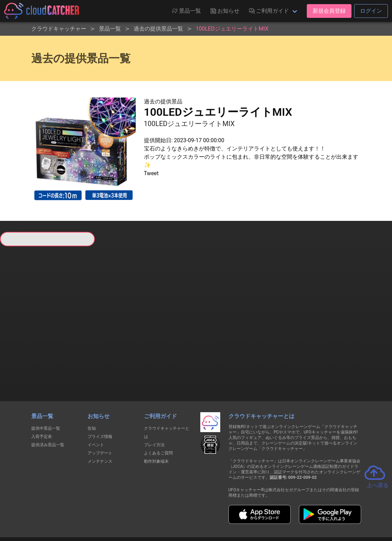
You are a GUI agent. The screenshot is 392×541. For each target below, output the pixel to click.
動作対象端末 (156, 417)
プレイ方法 (154, 401)
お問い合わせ (289, 511)
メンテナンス (100, 417)
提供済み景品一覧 (48, 401)
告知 (92, 384)
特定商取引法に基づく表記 (239, 511)
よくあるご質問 (158, 409)
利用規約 (136, 511)
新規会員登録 (329, 11)
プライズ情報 (100, 392)
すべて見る (22, 328)
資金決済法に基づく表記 (178, 511)
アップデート (100, 409)
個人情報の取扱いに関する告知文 (84, 511)
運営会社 (324, 510)
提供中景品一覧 (46, 384)
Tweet (151, 173)
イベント (96, 401)
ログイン (371, 11)
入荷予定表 (42, 392)
